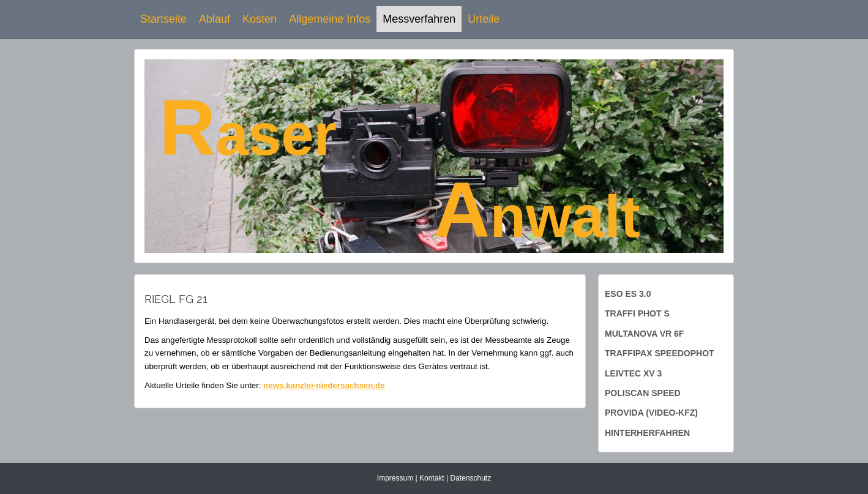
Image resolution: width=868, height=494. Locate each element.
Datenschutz (470, 478)
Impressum (395, 478)
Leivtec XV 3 (633, 373)
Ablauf (215, 19)
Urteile (484, 19)
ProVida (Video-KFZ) (651, 413)
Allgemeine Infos (330, 19)
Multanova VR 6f (644, 334)
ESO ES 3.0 (628, 294)
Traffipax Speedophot (660, 353)
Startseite (163, 19)
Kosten (260, 19)
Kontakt (432, 478)
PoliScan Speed (643, 393)
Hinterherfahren (647, 433)
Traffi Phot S (637, 313)
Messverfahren (419, 19)
